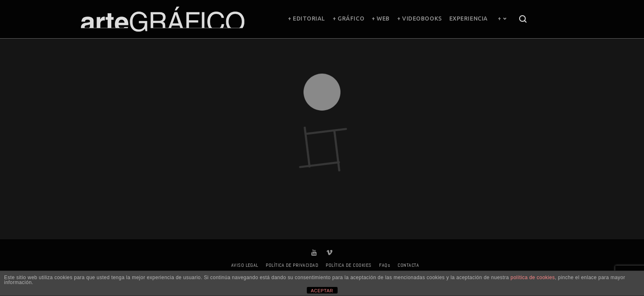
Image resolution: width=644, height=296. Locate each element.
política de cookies (533, 277)
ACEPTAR (322, 291)
